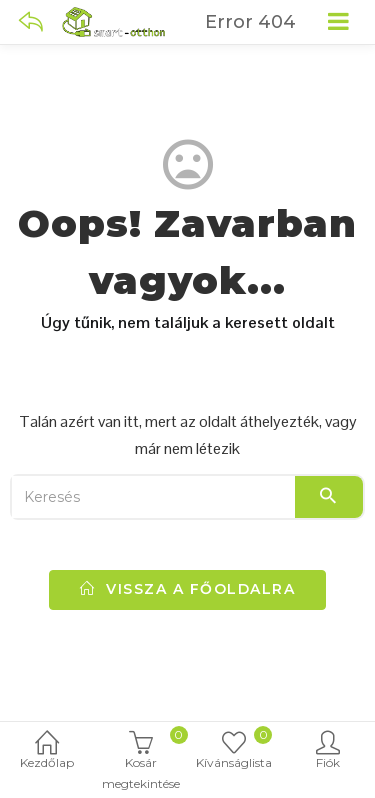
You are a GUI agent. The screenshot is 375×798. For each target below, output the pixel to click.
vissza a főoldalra (187, 589)
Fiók (328, 751)
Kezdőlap (47, 751)
